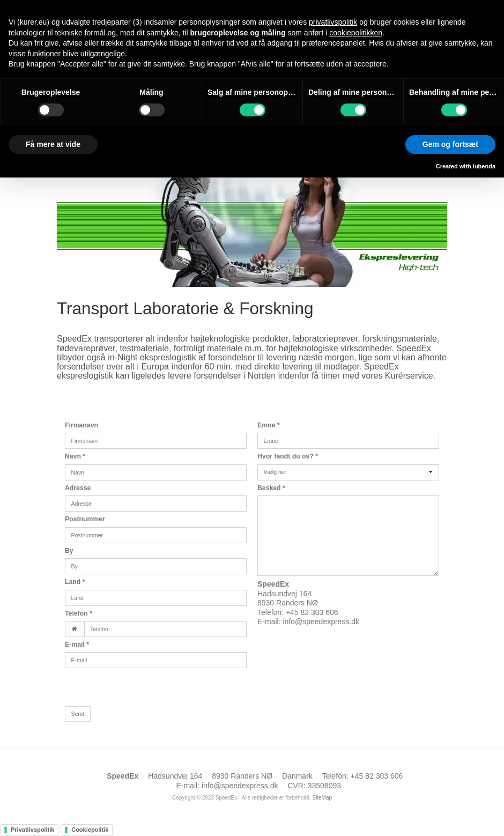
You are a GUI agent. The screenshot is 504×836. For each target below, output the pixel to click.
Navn (75, 456)
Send (78, 714)
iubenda (484, 166)
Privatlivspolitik (32, 830)
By (69, 551)
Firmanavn (81, 425)
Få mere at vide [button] (53, 144)
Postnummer (85, 519)
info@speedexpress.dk (321, 622)
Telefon (79, 613)
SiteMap (322, 798)
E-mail (77, 645)
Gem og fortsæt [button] (450, 144)
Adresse (78, 488)
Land (75, 582)
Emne (269, 425)
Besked (271, 488)
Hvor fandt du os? (288, 456)
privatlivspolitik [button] (333, 22)
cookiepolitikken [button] (356, 33)
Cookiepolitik (90, 830)
